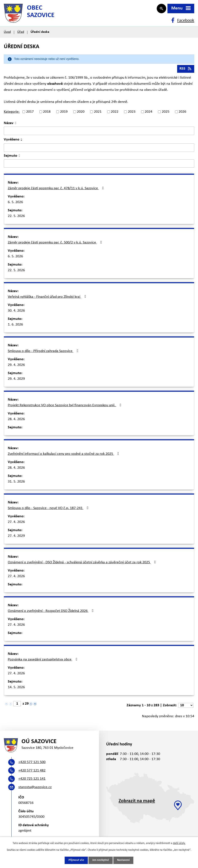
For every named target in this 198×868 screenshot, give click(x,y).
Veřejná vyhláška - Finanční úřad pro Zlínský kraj (48, 299)
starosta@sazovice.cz (35, 790)
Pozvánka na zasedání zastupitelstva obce (43, 662)
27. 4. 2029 (16, 538)
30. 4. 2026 (16, 313)
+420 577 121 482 (32, 773)
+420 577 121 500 (32, 765)
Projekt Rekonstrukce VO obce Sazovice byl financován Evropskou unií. (65, 407)
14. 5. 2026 (16, 689)
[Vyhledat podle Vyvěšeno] (99, 150)
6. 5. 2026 (15, 204)
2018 (47, 114)
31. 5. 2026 (16, 484)
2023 (132, 114)
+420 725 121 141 (32, 782)
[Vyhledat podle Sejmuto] (99, 165)
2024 (148, 114)
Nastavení (123, 860)
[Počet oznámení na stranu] (186, 707)
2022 (115, 114)
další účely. (179, 843)
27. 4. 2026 (16, 524)
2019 (64, 114)
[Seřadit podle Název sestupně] (16, 126)
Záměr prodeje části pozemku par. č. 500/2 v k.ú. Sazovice (56, 245)
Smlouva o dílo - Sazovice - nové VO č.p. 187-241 (49, 510)
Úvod (7, 34)
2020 (81, 114)
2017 (30, 114)
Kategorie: (12, 114)
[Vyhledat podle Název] (99, 133)
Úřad (21, 34)
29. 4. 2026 (16, 367)
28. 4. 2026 (16, 421)
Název (9, 125)
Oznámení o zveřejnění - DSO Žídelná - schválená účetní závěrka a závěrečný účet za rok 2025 (83, 564)
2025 (166, 114)
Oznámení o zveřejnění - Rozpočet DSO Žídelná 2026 (52, 613)
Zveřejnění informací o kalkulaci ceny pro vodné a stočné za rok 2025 (64, 456)
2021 (98, 114)
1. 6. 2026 (15, 327)
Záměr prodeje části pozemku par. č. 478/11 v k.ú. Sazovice (57, 190)
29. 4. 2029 (16, 381)
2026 (182, 114)
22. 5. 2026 (16, 218)
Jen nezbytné (101, 860)
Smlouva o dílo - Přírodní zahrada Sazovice (44, 353)
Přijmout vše (76, 860)
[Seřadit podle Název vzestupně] (16, 124)
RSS (186, 71)
